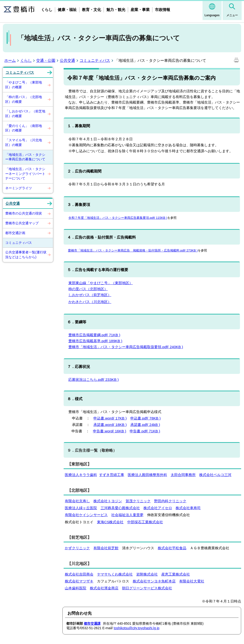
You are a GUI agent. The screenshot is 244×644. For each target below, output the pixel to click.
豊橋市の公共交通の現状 (24, 213)
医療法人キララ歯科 (81, 475)
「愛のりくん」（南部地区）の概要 (24, 128)
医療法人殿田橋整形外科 (147, 475)
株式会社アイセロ (158, 508)
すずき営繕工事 (112, 475)
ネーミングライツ (19, 188)
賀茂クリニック (138, 501)
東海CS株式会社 (110, 522)
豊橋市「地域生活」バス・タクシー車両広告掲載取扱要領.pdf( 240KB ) (126, 347)
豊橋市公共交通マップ (22, 223)
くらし (47, 10)
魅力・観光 (116, 10)
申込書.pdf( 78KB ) (146, 418)
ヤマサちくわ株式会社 (115, 574)
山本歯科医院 (76, 588)
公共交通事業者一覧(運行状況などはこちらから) (26, 255)
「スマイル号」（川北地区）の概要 (24, 142)
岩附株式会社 (147, 574)
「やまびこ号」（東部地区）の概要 (24, 85)
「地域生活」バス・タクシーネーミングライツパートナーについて (25, 174)
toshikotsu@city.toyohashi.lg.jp (137, 628)
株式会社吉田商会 (79, 574)
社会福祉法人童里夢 (127, 515)
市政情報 (163, 10)
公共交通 (67, 60)
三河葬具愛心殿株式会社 (120, 508)
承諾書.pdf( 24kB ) (145, 425)
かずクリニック (77, 548)
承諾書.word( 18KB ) (110, 425)
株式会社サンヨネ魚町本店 (154, 581)
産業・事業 (140, 10)
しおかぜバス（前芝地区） (90, 295)
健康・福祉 (67, 10)
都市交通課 (92, 623)
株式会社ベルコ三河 (215, 475)
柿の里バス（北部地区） (88, 289)
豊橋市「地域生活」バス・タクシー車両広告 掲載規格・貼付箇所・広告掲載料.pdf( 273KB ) (133, 250)
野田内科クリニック (170, 501)
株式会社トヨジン (108, 501)
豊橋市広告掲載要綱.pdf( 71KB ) (94, 335)
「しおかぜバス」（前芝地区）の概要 (25, 114)
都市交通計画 (15, 233)
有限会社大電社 (192, 581)
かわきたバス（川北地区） (90, 302)
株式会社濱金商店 (104, 588)
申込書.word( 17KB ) (110, 418)
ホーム (10, 60)
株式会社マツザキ (79, 581)
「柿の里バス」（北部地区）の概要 (24, 99)
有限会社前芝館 (106, 548)
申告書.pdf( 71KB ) (145, 431)
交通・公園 (46, 60)
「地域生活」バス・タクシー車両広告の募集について (25, 157)
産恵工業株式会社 (176, 574)
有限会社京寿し (77, 501)
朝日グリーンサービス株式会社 (147, 588)
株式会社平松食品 (172, 548)
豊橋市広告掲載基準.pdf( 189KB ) (95, 341)
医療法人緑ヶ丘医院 (81, 508)
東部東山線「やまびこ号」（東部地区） (101, 283)
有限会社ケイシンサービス (86, 515)
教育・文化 (91, 10)
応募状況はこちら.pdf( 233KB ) (94, 380)
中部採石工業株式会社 (145, 522)
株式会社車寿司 (188, 508)
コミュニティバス (95, 60)
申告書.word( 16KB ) (110, 431)
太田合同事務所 (183, 475)
